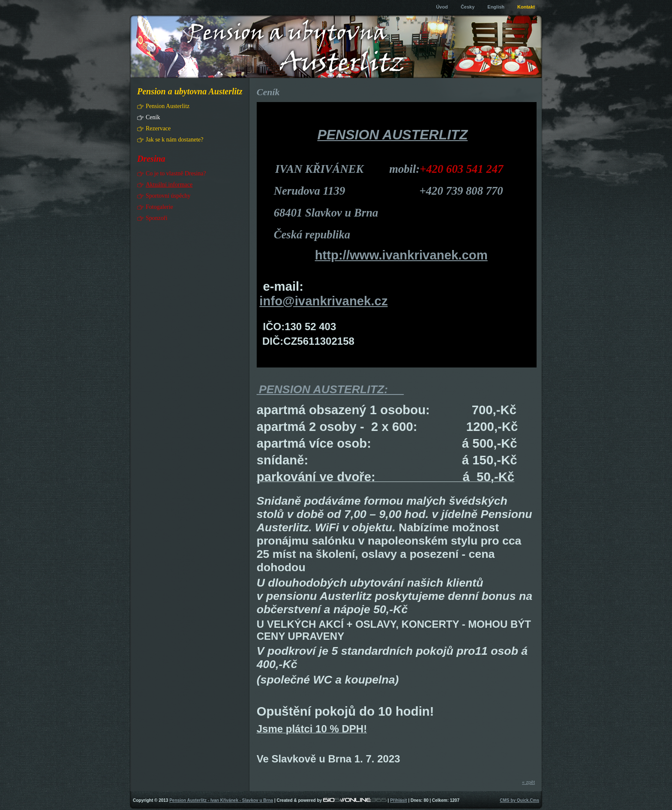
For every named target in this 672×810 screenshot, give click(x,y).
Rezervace (158, 128)
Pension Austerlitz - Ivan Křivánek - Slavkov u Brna (221, 800)
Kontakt (526, 7)
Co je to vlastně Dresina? (176, 173)
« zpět (528, 782)
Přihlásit (398, 800)
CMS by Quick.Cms (519, 800)
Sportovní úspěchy (168, 196)
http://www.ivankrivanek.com (401, 255)
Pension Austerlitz (168, 106)
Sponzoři (157, 218)
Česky (468, 7)
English (496, 7)
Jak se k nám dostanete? (175, 140)
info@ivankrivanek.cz (323, 301)
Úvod (442, 7)
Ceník (153, 117)
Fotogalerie (159, 207)
